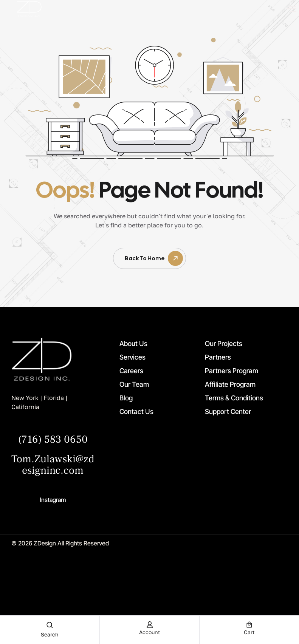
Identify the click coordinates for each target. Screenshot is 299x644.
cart (249, 632)
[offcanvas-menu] (291, 9)
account (150, 632)
